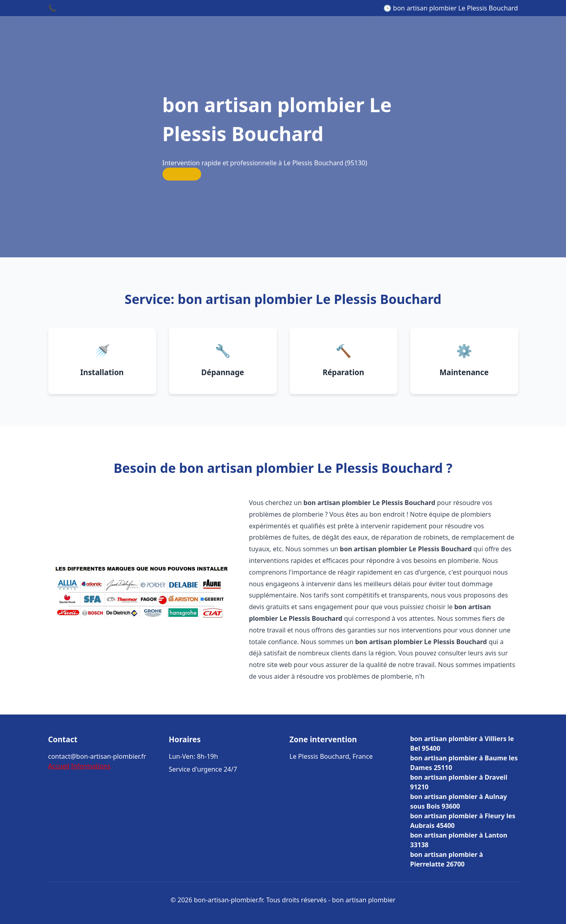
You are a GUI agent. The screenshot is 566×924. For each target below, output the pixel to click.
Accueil (59, 766)
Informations (91, 766)
